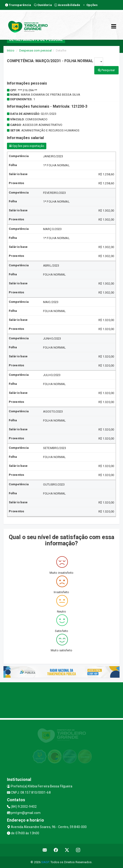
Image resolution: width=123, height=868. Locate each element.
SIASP (45, 862)
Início (11, 50)
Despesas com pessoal (35, 50)
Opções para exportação (27, 146)
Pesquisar (106, 70)
